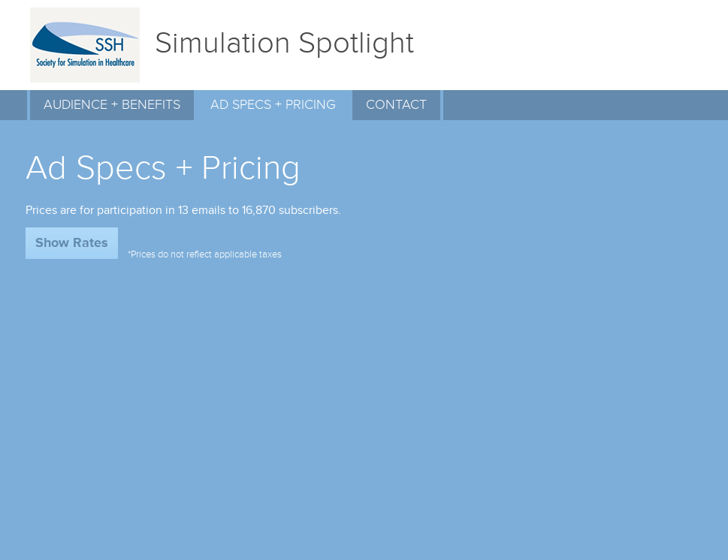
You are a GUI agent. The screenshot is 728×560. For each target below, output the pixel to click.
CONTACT (396, 105)
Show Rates (72, 243)
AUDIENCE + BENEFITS (112, 105)
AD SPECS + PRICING (273, 105)
